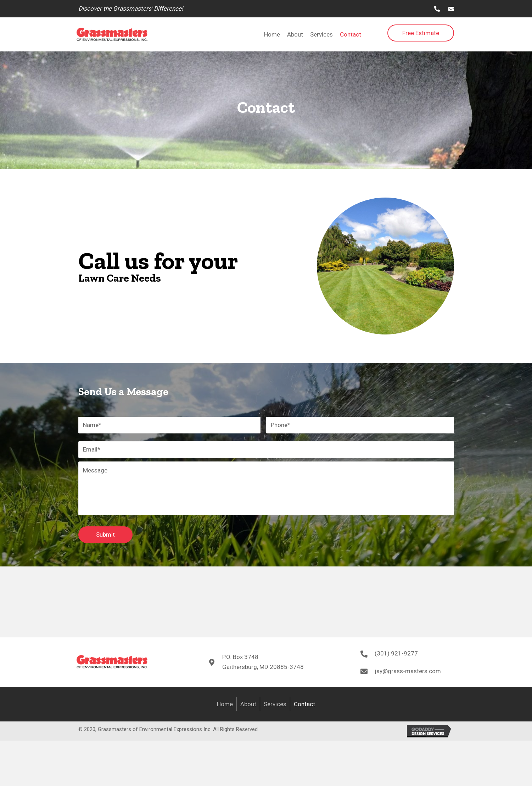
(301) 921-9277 (396, 656)
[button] (421, 33)
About (248, 707)
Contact (304, 707)
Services (275, 707)
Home (225, 707)
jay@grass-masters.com (408, 674)
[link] (272, 34)
